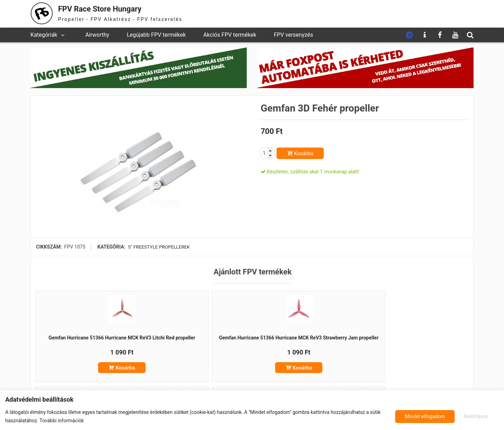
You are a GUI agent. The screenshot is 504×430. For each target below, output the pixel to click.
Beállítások (416, 416)
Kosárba (304, 153)
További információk (62, 421)
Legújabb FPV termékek (156, 35)
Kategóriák (44, 35)
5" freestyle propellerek (159, 247)
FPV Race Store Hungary (106, 9)
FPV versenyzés (293, 35)
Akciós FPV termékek (230, 35)
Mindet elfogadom (469, 416)
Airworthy (97, 35)
